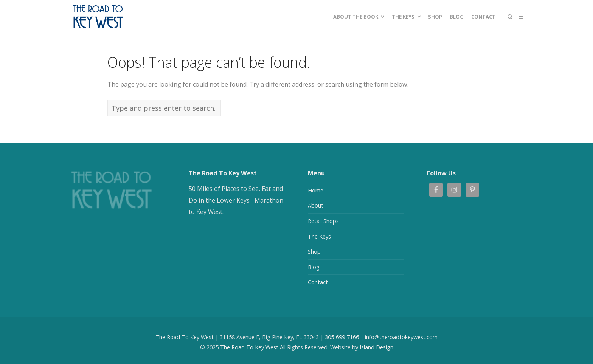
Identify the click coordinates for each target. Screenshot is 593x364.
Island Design (376, 347)
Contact (318, 282)
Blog (314, 267)
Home (316, 190)
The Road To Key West (185, 337)
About (316, 205)
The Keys (319, 236)
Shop (314, 252)
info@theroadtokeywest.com (401, 337)
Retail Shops (323, 221)
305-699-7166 (342, 337)
